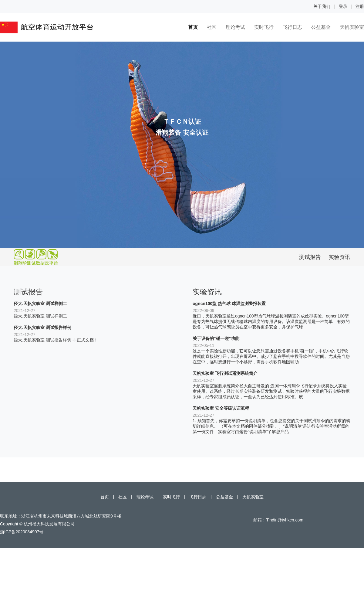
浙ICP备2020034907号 (22, 532)
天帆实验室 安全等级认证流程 (221, 408)
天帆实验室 (352, 27)
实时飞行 (264, 27)
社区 (212, 27)
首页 (193, 27)
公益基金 (321, 27)
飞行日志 (292, 27)
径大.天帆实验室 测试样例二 (40, 304)
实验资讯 (339, 257)
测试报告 (310, 257)
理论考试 (235, 27)
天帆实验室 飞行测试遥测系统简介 (225, 373)
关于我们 (322, 6)
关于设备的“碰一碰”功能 (216, 338)
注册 (360, 6)
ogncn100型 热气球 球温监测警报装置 (229, 304)
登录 (343, 6)
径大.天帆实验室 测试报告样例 (42, 328)
